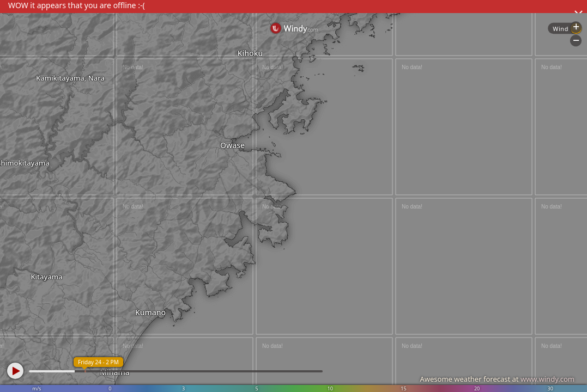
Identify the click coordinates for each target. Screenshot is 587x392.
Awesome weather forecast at (497, 379)
